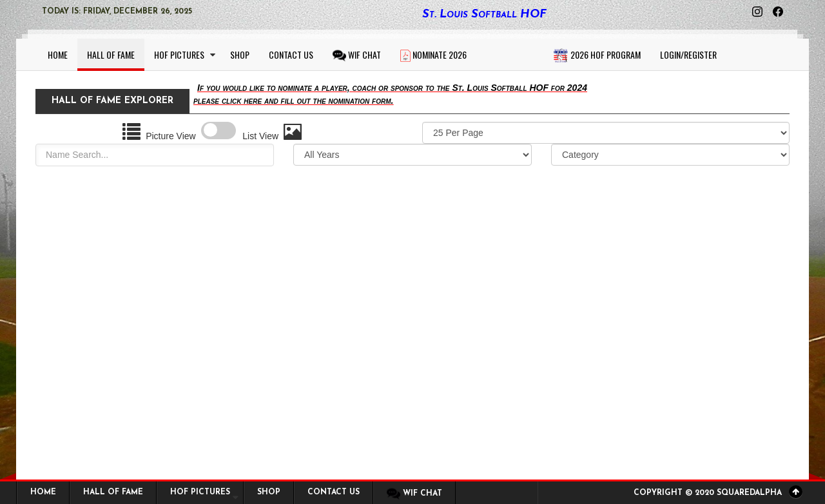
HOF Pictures (179, 54)
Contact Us (291, 54)
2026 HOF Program (597, 56)
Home (58, 54)
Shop (240, 54)
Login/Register (688, 54)
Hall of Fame (111, 54)
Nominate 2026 (433, 55)
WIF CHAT (357, 55)
